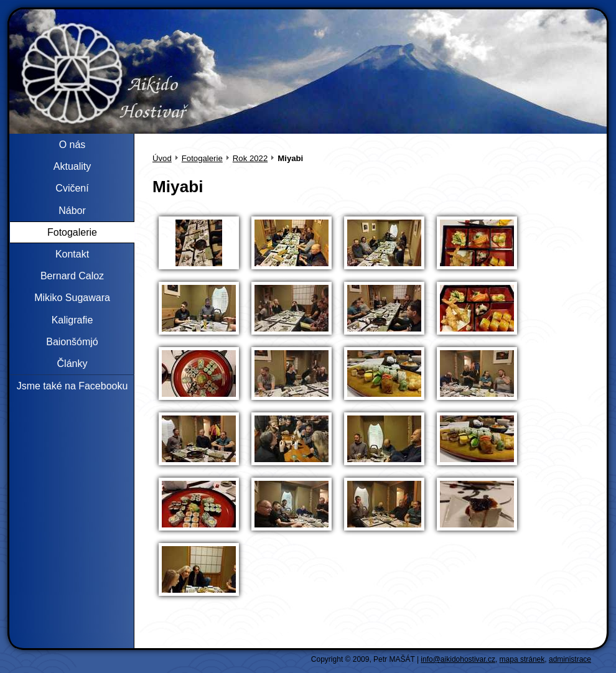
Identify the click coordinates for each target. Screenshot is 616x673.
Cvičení (72, 188)
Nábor (72, 211)
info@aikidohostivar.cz (458, 659)
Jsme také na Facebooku (72, 386)
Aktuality (72, 166)
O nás (72, 145)
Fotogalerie (202, 158)
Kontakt (72, 254)
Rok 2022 (250, 158)
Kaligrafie (72, 320)
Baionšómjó (72, 342)
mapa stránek (522, 659)
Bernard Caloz (72, 276)
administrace (570, 659)
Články (72, 364)
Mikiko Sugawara (72, 298)
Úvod (162, 158)
